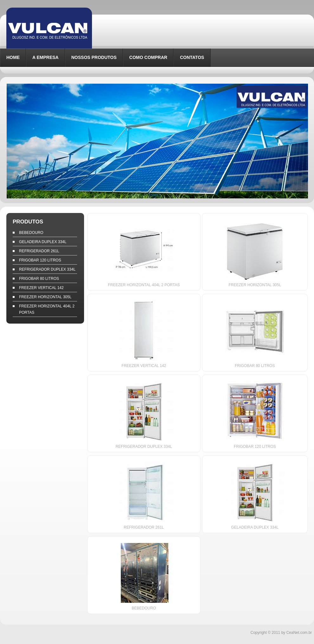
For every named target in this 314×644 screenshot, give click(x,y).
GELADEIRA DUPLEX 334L (43, 242)
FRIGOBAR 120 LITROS (40, 260)
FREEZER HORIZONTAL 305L (45, 297)
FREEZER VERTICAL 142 (41, 288)
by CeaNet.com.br (297, 633)
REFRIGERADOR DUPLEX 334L (47, 269)
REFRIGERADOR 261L (39, 251)
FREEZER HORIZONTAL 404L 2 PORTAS (47, 309)
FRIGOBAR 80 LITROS (39, 279)
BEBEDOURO (31, 233)
